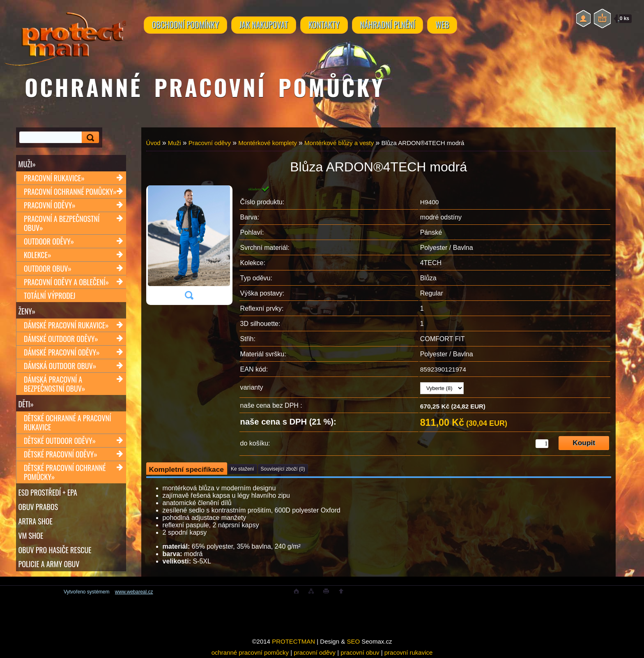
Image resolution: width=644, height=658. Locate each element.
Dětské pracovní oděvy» (61, 454)
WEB (447, 25)
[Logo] (65, 33)
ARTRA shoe (36, 521)
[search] (89, 137)
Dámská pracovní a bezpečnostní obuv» (54, 384)
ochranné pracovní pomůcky (250, 652)
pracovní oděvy (315, 652)
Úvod (153, 143)
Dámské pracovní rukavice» (66, 325)
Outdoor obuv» (48, 268)
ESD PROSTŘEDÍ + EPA (48, 492)
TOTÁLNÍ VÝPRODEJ (49, 296)
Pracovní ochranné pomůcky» (70, 192)
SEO (353, 641)
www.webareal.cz (134, 592)
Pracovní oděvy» (50, 205)
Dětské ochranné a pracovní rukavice (68, 423)
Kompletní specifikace (186, 469)
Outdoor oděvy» (49, 241)
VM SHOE (31, 536)
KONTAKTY (327, 25)
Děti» (26, 404)
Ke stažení (243, 469)
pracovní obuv (360, 652)
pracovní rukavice (409, 652)
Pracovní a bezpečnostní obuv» (62, 223)
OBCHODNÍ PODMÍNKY (186, 25)
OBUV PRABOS (38, 507)
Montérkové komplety (268, 143)
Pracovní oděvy (210, 143)
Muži (175, 143)
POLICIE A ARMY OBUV (49, 564)
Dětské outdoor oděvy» (60, 441)
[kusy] (542, 444)
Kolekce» (38, 255)
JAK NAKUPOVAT (265, 25)
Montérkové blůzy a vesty (339, 143)
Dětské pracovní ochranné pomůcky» (65, 472)
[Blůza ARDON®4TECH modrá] (189, 245)
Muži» (27, 164)
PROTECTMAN (293, 641)
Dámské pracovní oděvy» (62, 352)
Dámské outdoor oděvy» (61, 339)
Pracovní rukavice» (54, 178)
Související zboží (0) (283, 469)
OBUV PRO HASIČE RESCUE (55, 550)
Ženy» (27, 311)
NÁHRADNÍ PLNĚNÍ (391, 25)
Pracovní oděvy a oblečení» (66, 282)
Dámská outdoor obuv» (60, 366)
